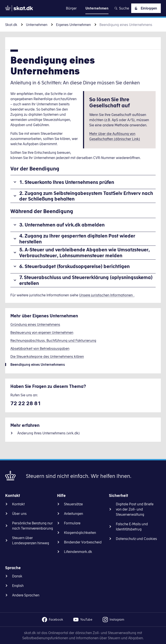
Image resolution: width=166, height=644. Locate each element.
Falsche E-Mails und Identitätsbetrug (132, 527)
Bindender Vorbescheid (83, 542)
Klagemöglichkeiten (80, 533)
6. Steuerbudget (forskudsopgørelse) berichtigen (74, 266)
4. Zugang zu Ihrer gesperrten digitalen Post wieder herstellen (77, 238)
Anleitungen (73, 514)
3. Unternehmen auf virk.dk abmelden (62, 225)
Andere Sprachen (26, 595)
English (18, 586)
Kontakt (18, 504)
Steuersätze (73, 504)
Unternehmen (37, 25)
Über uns (19, 514)
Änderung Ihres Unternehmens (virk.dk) (49, 433)
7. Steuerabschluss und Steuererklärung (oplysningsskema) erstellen (86, 280)
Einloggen (145, 8)
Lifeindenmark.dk (78, 552)
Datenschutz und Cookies (136, 539)
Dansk (17, 576)
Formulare (72, 523)
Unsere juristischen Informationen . (107, 295)
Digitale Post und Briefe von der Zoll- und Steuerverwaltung (135, 509)
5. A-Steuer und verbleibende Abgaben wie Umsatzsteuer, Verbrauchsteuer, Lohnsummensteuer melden (85, 252)
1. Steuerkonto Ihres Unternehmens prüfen (67, 182)
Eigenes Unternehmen (73, 25)
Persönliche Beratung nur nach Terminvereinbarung (33, 526)
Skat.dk (11, 25)
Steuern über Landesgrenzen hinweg (31, 540)
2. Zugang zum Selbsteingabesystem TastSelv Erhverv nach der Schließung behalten (86, 196)
